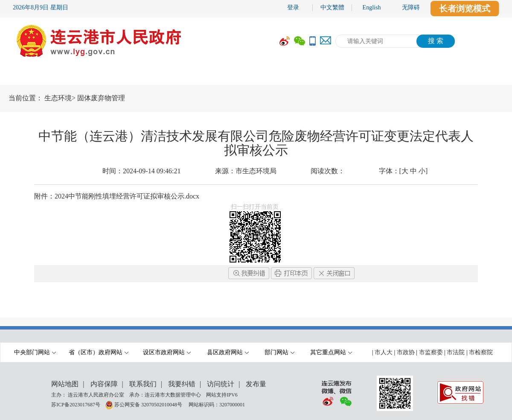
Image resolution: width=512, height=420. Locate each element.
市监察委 (431, 352)
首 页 (26, 76)
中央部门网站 (35, 352)
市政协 (406, 352)
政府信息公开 (211, 76)
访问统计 (221, 384)
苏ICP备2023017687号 (76, 404)
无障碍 (411, 7)
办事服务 (284, 76)
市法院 (456, 352)
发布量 (256, 384)
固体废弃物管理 (101, 98)
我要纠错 (182, 384)
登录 (293, 7)
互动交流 (348, 76)
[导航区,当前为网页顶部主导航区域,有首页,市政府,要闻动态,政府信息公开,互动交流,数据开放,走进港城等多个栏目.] (256, 76)
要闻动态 (139, 76)
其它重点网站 (331, 352)
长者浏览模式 (465, 9)
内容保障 (104, 384)
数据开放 (412, 76)
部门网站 (279, 352)
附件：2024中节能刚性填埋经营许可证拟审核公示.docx (117, 196)
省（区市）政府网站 (99, 352)
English (372, 7)
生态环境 (58, 98)
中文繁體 (332, 7)
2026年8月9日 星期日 (41, 7)
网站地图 (65, 384)
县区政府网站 (228, 352)
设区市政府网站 (167, 352)
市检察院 (481, 352)
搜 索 (436, 41)
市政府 (79, 76)
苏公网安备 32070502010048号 (149, 404)
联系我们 (143, 384)
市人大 (384, 352)
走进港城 (476, 76)
